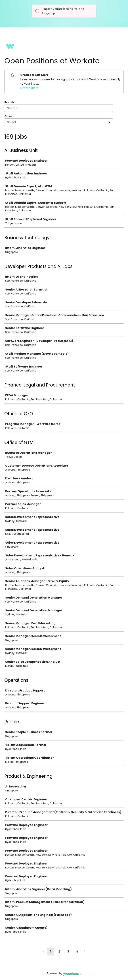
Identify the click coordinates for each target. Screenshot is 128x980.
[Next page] (85, 952)
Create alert (29, 88)
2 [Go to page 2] (59, 952)
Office (8, 116)
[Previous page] (44, 952)
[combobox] (8, 122)
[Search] (59, 108)
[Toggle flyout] (109, 122)
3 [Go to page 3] (68, 952)
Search (9, 102)
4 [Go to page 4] (77, 952)
